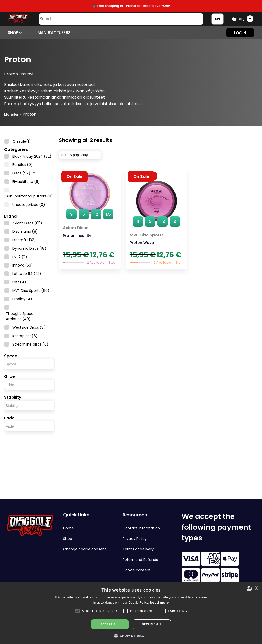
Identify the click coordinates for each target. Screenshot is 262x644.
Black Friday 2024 (32, 156)
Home (69, 528)
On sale (22, 141)
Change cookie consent (85, 549)
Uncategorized (29, 205)
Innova (23, 265)
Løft (19, 282)
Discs (21, 173)
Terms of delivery (138, 549)
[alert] (131, 613)
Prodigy (22, 299)
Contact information (141, 528)
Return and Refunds (140, 560)
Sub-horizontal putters (29, 196)
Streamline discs (30, 344)
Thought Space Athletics (20, 316)
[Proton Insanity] (90, 219)
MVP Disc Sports (31, 291)
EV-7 (20, 257)
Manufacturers (54, 33)
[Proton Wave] (156, 219)
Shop (15, 33)
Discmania (25, 231)
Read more (159, 602)
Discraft (24, 240)
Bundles (23, 165)
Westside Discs (29, 327)
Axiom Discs (27, 223)
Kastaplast (25, 336)
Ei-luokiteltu (26, 182)
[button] (78, 611)
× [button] (256, 588)
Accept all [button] (110, 624)
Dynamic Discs (29, 248)
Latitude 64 (27, 274)
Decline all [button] (152, 624)
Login (240, 33)
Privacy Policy (135, 539)
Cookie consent (137, 570)
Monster (11, 114)
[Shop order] (80, 155)
